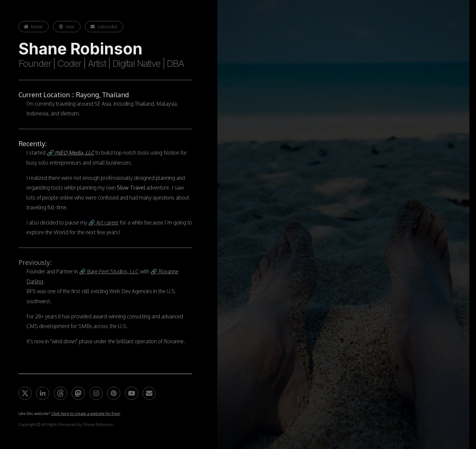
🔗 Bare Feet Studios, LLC (109, 271)
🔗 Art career (104, 222)
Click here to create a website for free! (86, 413)
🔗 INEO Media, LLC (70, 153)
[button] (34, 27)
